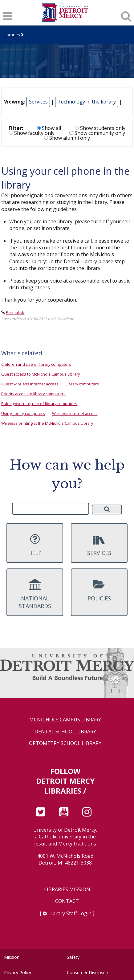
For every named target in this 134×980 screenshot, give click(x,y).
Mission (12, 957)
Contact (67, 901)
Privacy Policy (18, 972)
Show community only (97, 133)
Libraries (12, 35)
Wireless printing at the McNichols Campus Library (47, 423)
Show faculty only (32, 133)
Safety (73, 957)
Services (38, 102)
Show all (49, 128)
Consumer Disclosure (88, 972)
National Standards (35, 594)
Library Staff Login (70, 913)
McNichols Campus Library (65, 720)
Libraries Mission (67, 890)
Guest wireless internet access (30, 384)
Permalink (15, 312)
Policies (99, 590)
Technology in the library (87, 102)
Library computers (82, 384)
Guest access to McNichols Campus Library (41, 374)
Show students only (100, 128)
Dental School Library (65, 732)
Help (35, 545)
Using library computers (23, 413)
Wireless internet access (75, 413)
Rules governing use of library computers (39, 404)
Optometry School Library (65, 743)
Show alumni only (67, 138)
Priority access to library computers (33, 394)
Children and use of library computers (36, 364)
